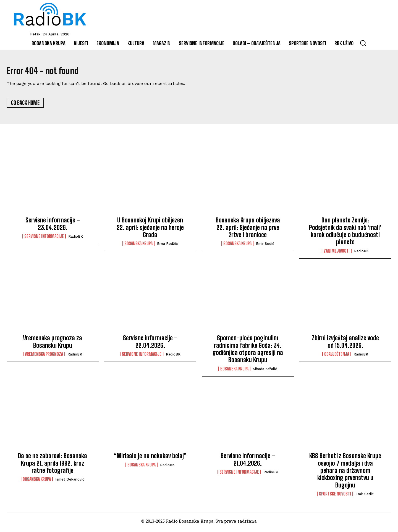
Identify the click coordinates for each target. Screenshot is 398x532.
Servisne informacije (44, 239)
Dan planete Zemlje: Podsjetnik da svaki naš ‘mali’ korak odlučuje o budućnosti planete (345, 234)
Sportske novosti (335, 497)
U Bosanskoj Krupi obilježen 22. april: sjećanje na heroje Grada (150, 230)
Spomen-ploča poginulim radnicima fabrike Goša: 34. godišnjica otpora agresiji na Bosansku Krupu (248, 352)
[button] (363, 43)
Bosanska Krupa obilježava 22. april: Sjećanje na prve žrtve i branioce (248, 230)
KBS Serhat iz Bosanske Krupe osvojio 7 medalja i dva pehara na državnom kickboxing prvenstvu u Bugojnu (345, 473)
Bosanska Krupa (138, 247)
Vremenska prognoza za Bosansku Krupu (53, 345)
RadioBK (76, 239)
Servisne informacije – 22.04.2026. (150, 345)
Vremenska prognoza (44, 357)
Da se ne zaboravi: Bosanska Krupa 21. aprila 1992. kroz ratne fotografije (53, 466)
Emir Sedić (265, 247)
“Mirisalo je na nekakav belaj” (150, 459)
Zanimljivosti (337, 254)
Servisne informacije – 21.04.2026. (248, 462)
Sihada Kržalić (265, 372)
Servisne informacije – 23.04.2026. (53, 227)
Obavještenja (337, 357)
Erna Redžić (167, 247)
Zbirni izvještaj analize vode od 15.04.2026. (345, 345)
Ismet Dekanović (70, 482)
